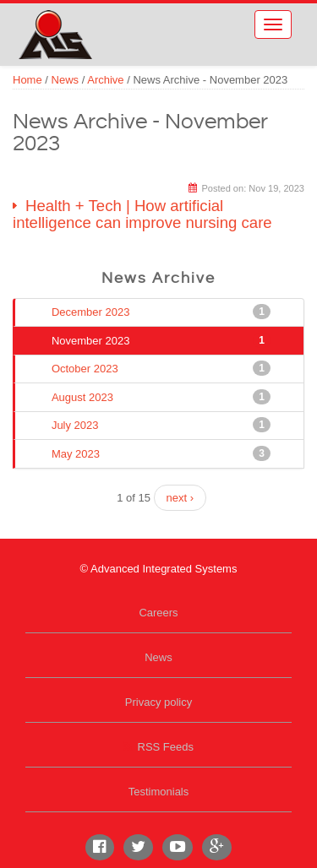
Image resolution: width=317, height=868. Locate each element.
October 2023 (87, 368)
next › (180, 498)
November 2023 (92, 340)
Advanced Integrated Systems (110, 24)
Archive (105, 80)
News (66, 80)
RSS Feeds (166, 747)
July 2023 (77, 425)
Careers (158, 613)
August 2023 (84, 397)
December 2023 (92, 312)
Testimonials (159, 792)
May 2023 (77, 453)
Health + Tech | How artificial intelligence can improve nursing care (142, 214)
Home (27, 80)
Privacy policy (158, 702)
